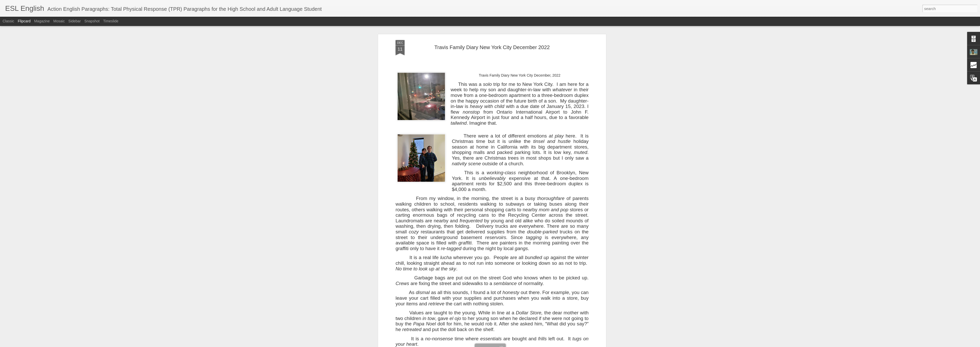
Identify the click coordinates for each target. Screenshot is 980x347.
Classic (8, 21)
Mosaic (59, 21)
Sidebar (75, 21)
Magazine (42, 21)
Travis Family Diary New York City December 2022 (492, 47)
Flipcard (24, 21)
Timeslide (111, 21)
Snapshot (92, 21)
